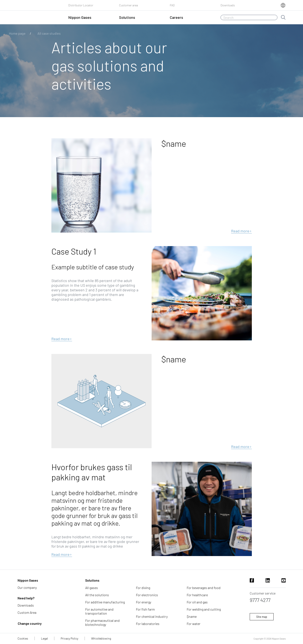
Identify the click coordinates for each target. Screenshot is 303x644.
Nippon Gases (28, 580)
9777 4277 (260, 600)
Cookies (23, 638)
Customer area (128, 5)
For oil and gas (197, 602)
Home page (17, 33)
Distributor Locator (81, 5)
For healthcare (197, 595)
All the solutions (97, 595)
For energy (144, 602)
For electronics (147, 595)
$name (192, 616)
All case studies (49, 33)
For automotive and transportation (99, 611)
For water (194, 624)
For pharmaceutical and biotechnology (102, 622)
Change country (30, 623)
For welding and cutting (204, 609)
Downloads (228, 5)
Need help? (26, 598)
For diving (143, 588)
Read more (241, 231)
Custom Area (27, 612)
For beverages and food (204, 588)
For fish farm (145, 609)
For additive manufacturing (105, 602)
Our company (27, 587)
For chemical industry (152, 616)
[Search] (249, 17)
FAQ (172, 5)
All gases (92, 588)
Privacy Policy (69, 638)
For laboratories (148, 624)
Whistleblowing (101, 638)
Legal (44, 638)
